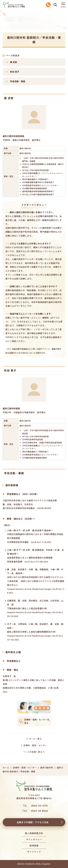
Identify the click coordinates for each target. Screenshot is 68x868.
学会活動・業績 (18, 81)
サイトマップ (34, 852)
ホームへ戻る (35, 739)
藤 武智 (14, 62)
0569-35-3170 (40, 806)
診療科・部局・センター (35, 745)
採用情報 (34, 846)
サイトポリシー (34, 839)
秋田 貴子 (15, 72)
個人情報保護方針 (34, 833)
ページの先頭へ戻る (33, 752)
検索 (55, 5)
